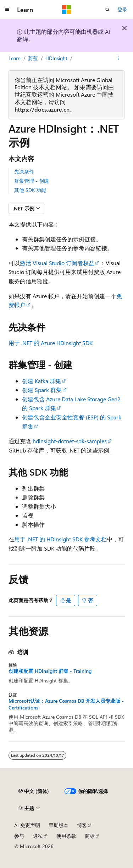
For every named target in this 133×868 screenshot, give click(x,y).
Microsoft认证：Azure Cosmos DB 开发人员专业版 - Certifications (66, 704)
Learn (15, 58)
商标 (90, 836)
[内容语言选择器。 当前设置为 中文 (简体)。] (34, 791)
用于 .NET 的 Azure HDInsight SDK (51, 343)
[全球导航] (7, 10)
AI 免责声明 (27, 825)
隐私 (38, 836)
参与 (19, 836)
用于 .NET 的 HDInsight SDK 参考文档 (60, 539)
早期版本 (59, 825)
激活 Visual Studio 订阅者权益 (57, 263)
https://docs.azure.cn (42, 109)
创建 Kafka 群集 (41, 381)
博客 (82, 825)
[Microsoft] (67, 10)
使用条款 (66, 836)
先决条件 (24, 172)
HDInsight (56, 58)
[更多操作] (118, 58)
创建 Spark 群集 (42, 390)
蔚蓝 (33, 58)
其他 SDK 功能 (30, 190)
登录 (122, 9)
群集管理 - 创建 (32, 181)
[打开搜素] (107, 10)
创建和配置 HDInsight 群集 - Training (50, 671)
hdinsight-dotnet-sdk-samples (70, 441)
